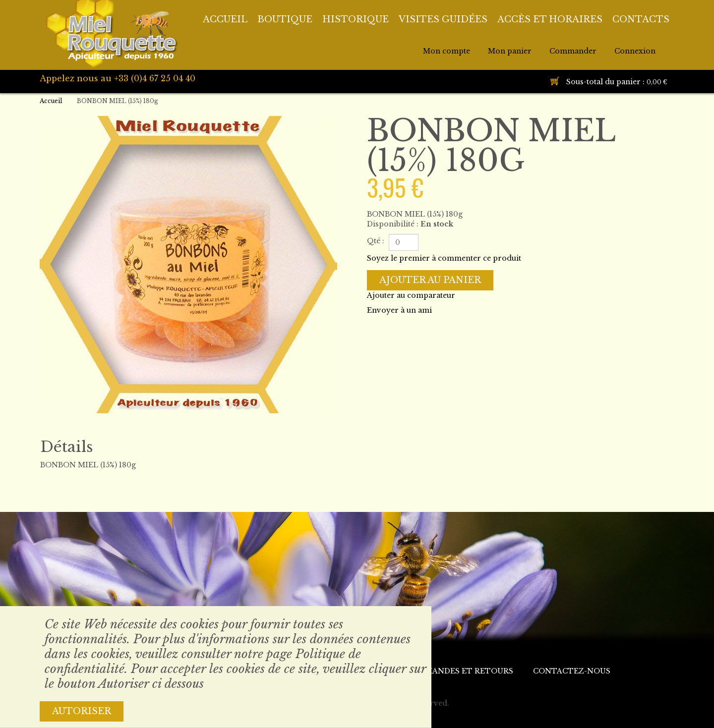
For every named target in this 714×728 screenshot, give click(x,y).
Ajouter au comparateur (411, 295)
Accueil (51, 101)
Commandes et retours (459, 671)
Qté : (376, 241)
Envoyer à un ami (399, 310)
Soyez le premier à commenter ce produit (444, 258)
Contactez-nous (572, 671)
